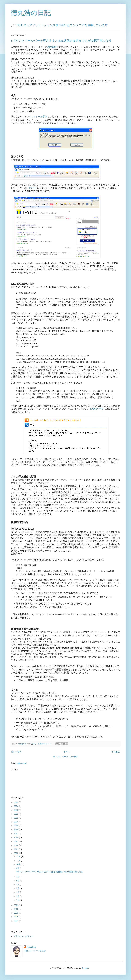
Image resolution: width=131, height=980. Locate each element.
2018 (16, 829)
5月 (18, 884)
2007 (16, 921)
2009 (16, 913)
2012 (16, 853)
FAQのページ (97, 409)
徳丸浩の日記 (31, 13)
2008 (16, 917)
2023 (16, 810)
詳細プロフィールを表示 (35, 951)
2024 (16, 806)
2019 (16, 826)
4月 (18, 888)
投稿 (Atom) (21, 763)
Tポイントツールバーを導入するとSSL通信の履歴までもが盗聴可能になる (61, 41)
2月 (18, 896)
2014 (16, 845)
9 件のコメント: (45, 744)
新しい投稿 (16, 752)
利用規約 (52, 47)
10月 (19, 864)
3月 (18, 892)
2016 (16, 837)
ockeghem (31, 947)
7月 (18, 877)
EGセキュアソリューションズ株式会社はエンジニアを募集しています (62, 25)
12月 (19, 856)
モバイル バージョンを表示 (65, 756)
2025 (16, 802)
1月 (18, 900)
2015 (16, 841)
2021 (16, 818)
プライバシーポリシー (23, 936)
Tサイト (33, 188)
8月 (18, 868)
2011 (16, 905)
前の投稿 (116, 752)
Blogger (85, 968)
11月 (19, 860)
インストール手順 (38, 117)
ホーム (67, 752)
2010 (16, 909)
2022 (16, 814)
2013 (16, 849)
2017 (16, 834)
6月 (18, 881)
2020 (16, 822)
